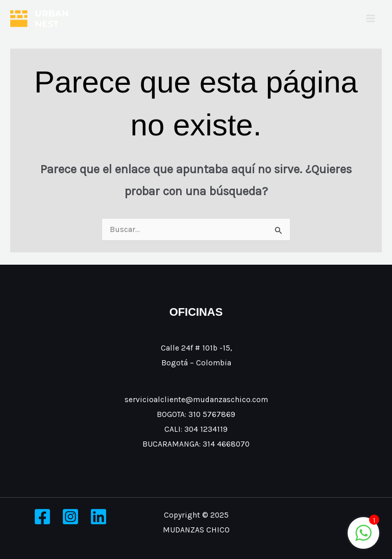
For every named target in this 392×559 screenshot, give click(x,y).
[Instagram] (70, 517)
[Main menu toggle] (371, 18)
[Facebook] (42, 517)
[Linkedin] (99, 517)
